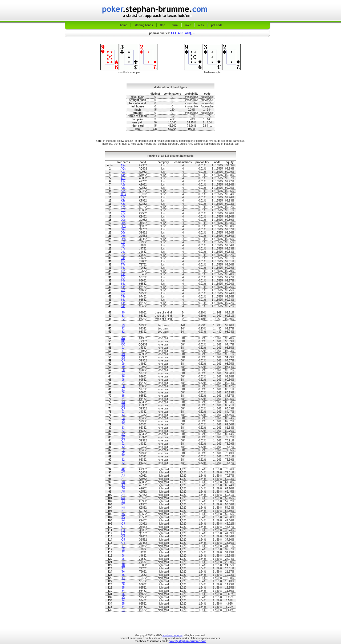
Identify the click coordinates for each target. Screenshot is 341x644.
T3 (123, 415)
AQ (123, 472)
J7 (123, 552)
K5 (123, 517)
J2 (123, 444)
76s (123, 290)
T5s (123, 271)
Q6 (123, 536)
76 (123, 594)
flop (163, 25)
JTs (123, 242)
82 (123, 450)
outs (201, 25)
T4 (123, 578)
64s (123, 303)
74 (123, 600)
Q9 (123, 361)
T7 (123, 568)
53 (123, 428)
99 (123, 313)
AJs (123, 172)
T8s (123, 261)
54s (123, 306)
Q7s (123, 229)
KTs (123, 201)
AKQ (188, 33)
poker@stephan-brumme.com (187, 641)
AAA (174, 33)
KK (123, 341)
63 (123, 424)
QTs (123, 223)
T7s (123, 265)
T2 (123, 447)
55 (123, 396)
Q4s (123, 239)
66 (123, 393)
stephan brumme (172, 635)
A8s (123, 178)
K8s (123, 204)
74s (123, 297)
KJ (123, 501)
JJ (123, 348)
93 (123, 325)
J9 (123, 364)
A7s (123, 181)
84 (123, 591)
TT (123, 351)
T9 (123, 367)
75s (123, 293)
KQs (123, 194)
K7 (123, 511)
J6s (123, 252)
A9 (123, 354)
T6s (123, 268)
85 (123, 588)
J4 (123, 562)
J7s (123, 249)
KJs (123, 197)
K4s (123, 217)
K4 (123, 520)
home (124, 25)
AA (123, 338)
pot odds (217, 25)
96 (123, 377)
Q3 (123, 408)
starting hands (144, 25)
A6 (123, 488)
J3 (123, 412)
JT (123, 546)
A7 (123, 485)
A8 (123, 482)
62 (123, 456)
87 (123, 581)
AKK (181, 33)
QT (123, 527)
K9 (123, 357)
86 (123, 584)
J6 (123, 556)
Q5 (123, 540)
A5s (123, 188)
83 (123, 418)
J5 (123, 559)
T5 (123, 575)
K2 (123, 437)
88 (123, 386)
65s (123, 300)
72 (123, 453)
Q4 (123, 543)
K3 (123, 405)
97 (123, 373)
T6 (123, 572)
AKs (123, 165)
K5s (123, 213)
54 (123, 610)
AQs (123, 169)
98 (123, 370)
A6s (123, 185)
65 (123, 604)
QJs (123, 220)
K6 (123, 514)
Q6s (123, 233)
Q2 (123, 440)
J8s (123, 245)
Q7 (123, 533)
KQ (123, 498)
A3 (123, 402)
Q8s (123, 226)
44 (123, 399)
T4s (123, 274)
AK (123, 469)
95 (123, 380)
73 (123, 421)
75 (123, 597)
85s (123, 284)
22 (123, 319)
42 (123, 463)
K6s (123, 210)
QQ (123, 345)
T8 (123, 565)
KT (123, 504)
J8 (123, 549)
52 (123, 460)
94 (123, 383)
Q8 (123, 530)
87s (123, 277)
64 (123, 607)
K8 (123, 508)
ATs (123, 175)
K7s (123, 207)
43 (123, 431)
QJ (123, 524)
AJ (123, 476)
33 (123, 316)
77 (123, 389)
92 (123, 329)
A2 (123, 434)
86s (123, 281)
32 (123, 332)
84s (123, 287)
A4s (123, 191)
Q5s (123, 236)
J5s (123, 255)
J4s (123, 258)
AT (123, 479)
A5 (123, 492)
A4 (123, 495)
